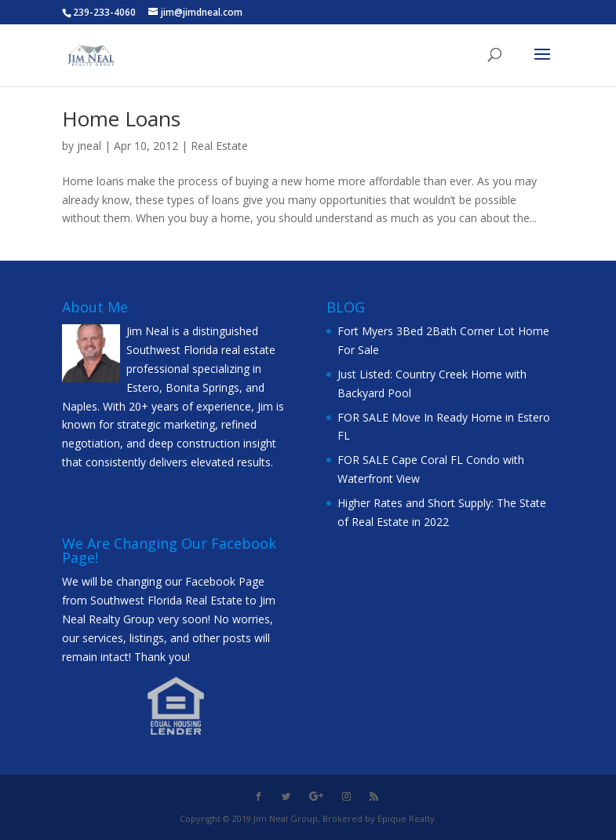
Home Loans (121, 119)
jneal (89, 146)
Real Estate (219, 146)
